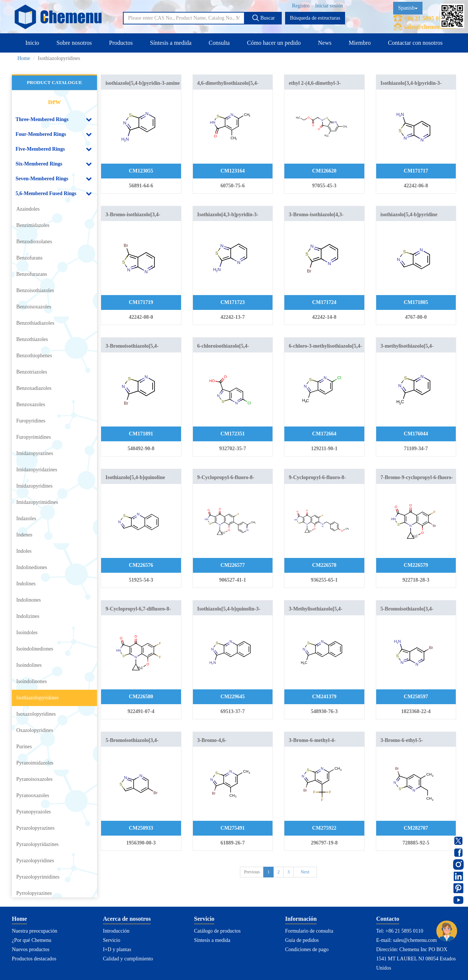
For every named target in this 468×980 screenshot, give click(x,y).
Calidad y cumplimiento (128, 959)
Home (24, 58)
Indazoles (26, 519)
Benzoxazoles (31, 404)
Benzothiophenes (34, 356)
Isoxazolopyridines (36, 714)
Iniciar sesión (329, 6)
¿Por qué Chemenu (32, 940)
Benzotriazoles (32, 372)
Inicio (32, 43)
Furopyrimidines (34, 437)
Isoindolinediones (35, 649)
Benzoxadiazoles (34, 388)
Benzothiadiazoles (35, 323)
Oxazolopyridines (35, 730)
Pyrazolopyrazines (35, 828)
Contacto (388, 919)
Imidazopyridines (34, 486)
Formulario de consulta (309, 931)
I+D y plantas (117, 949)
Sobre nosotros (74, 43)
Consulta (219, 43)
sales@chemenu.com (430, 27)
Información (301, 919)
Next (305, 872)
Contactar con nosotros (415, 43)
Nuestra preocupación (34, 931)
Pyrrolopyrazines (34, 893)
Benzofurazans (32, 274)
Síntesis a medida (171, 43)
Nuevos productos (31, 949)
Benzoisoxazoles (34, 307)
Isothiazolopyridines (37, 698)
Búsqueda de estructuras (315, 18)
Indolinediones (32, 567)
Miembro (360, 43)
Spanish (408, 8)
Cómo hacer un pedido (274, 43)
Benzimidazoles (33, 225)
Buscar (263, 18)
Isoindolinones (31, 681)
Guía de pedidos (302, 940)
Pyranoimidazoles (35, 763)
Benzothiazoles (32, 339)
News (325, 43)
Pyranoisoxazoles (34, 779)
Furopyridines (31, 421)
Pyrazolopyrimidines (38, 877)
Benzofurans (29, 258)
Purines (24, 747)
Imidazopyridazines (37, 470)
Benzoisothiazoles (35, 290)
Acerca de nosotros (127, 919)
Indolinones (29, 600)
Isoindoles (27, 633)
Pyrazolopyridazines (37, 844)
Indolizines (28, 616)
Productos (121, 43)
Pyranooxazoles (33, 795)
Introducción (116, 931)
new (54, 101)
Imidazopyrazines (35, 453)
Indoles (24, 551)
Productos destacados (34, 959)
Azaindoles (28, 209)
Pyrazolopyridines (35, 861)
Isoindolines (29, 665)
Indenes (24, 535)
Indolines (26, 584)
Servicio (112, 940)
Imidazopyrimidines (37, 502)
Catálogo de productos (217, 931)
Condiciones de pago (307, 949)
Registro (301, 6)
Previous (252, 872)
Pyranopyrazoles (34, 812)
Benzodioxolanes (34, 242)
